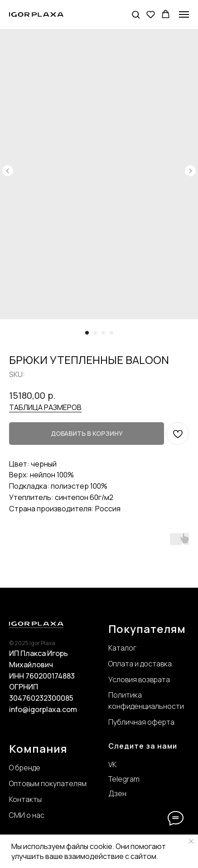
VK (112, 764)
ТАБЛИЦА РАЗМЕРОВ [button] (45, 407)
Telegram (124, 779)
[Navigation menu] (184, 14)
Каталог (122, 648)
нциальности (161, 706)
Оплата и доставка (140, 664)
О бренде (25, 768)
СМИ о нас (27, 815)
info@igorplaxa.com (43, 709)
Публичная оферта (141, 722)
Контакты (25, 799)
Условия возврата (139, 679)
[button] (136, 14)
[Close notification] (191, 841)
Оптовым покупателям (48, 783)
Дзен (117, 793)
